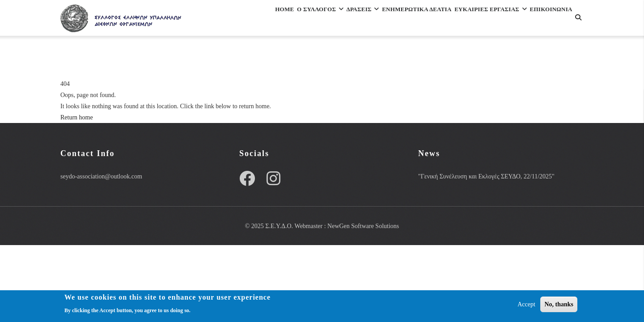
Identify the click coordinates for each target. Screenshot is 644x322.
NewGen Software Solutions (363, 226)
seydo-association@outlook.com (101, 176)
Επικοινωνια (241, 58)
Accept (526, 304)
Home (228, 19)
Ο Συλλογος (274, 19)
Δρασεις (328, 19)
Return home (77, 117)
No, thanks (559, 304)
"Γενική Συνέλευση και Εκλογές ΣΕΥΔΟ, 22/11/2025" (486, 176)
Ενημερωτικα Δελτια (394, 19)
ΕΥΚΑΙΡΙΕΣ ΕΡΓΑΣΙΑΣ (482, 19)
